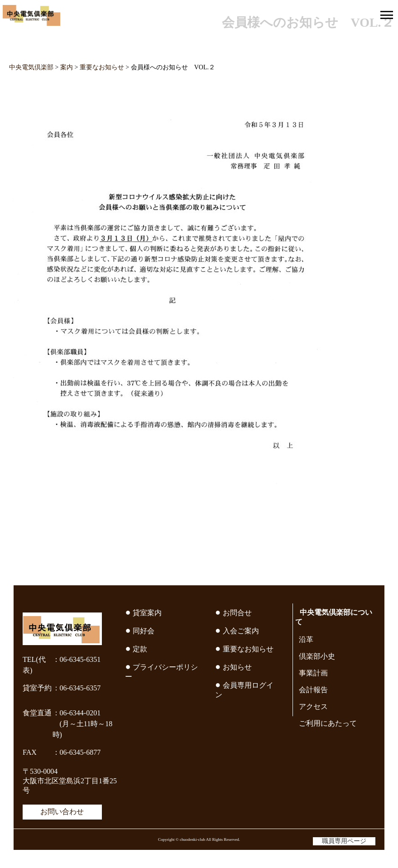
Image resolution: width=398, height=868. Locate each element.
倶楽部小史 (317, 656)
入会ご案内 (241, 631)
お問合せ (237, 613)
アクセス (313, 706)
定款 (140, 649)
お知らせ (237, 667)
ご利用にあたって (328, 723)
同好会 (144, 631)
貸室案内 (147, 613)
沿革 (306, 639)
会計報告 (313, 690)
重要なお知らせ (248, 649)
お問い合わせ (62, 812)
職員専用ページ (344, 841)
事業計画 (313, 673)
